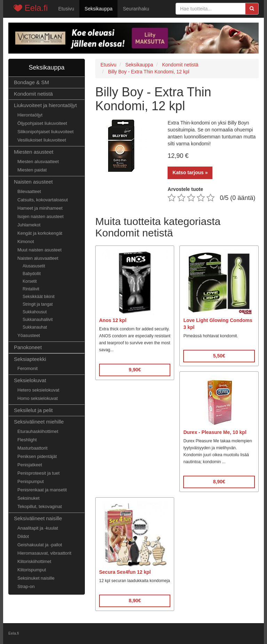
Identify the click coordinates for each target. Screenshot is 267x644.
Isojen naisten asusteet (41, 216)
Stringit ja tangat (38, 304)
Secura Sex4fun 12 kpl (125, 572)
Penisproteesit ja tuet (38, 473)
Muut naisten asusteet (39, 250)
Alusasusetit (34, 266)
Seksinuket (29, 498)
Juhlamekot (29, 225)
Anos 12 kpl (113, 320)
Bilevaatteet (29, 191)
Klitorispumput (32, 570)
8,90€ (219, 482)
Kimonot (26, 241)
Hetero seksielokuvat (38, 390)
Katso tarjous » (190, 172)
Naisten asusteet (33, 182)
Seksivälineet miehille (39, 422)
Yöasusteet (29, 335)
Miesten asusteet (34, 152)
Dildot (23, 536)
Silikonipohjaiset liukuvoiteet (46, 132)
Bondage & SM (31, 82)
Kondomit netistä (33, 94)
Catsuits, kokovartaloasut (43, 200)
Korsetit (30, 281)
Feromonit (27, 368)
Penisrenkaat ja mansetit (42, 490)
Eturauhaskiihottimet (38, 431)
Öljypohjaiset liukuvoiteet (42, 123)
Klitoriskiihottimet (34, 561)
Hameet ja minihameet (40, 208)
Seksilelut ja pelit (33, 410)
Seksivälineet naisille (38, 518)
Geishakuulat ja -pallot (40, 545)
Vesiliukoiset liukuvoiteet (42, 140)
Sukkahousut (35, 312)
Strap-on (26, 586)
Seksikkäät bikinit (39, 297)
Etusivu (66, 9)
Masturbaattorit (33, 448)
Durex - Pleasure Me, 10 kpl (215, 432)
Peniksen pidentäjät (37, 456)
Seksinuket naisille (36, 578)
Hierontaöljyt (30, 115)
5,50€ (219, 356)
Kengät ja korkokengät (40, 233)
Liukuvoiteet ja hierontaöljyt (45, 105)
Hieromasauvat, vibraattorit (44, 553)
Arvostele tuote (185, 189)
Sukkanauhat (35, 327)
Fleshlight (27, 440)
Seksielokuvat (30, 380)
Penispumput (31, 481)
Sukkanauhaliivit (38, 320)
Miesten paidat (32, 170)
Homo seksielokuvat (38, 398)
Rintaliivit (31, 289)
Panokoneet (28, 347)
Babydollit (32, 274)
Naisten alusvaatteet (38, 258)
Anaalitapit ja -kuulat (38, 528)
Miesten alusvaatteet (38, 162)
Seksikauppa (98, 9)
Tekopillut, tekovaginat (40, 506)
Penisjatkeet (30, 465)
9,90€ (135, 370)
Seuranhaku (136, 9)
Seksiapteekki (30, 359)
